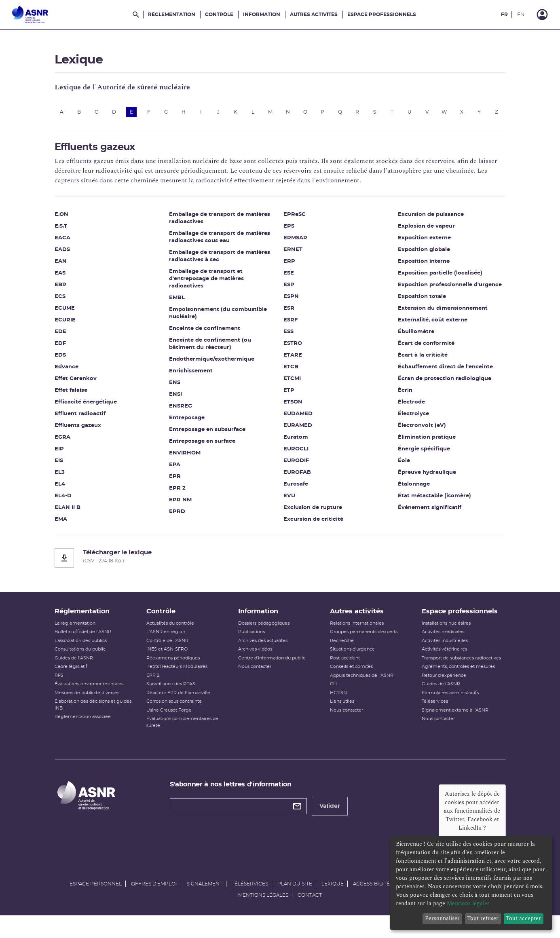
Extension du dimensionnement (443, 314)
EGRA (62, 443)
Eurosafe (296, 490)
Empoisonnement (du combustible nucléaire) (218, 319)
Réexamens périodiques (173, 675)
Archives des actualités (263, 658)
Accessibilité (371, 901)
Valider (330, 823)
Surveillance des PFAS (171, 701)
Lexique (333, 901)
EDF (60, 349)
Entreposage (187, 424)
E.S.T (61, 232)
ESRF (291, 326)
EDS (60, 361)
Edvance (67, 373)
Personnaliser (442, 918)
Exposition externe (424, 244)
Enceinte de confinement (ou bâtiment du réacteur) (210, 350)
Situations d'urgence (352, 666)
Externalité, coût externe (433, 326)
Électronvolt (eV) (422, 431)
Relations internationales (357, 640)
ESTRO (293, 349)
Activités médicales (443, 649)
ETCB (291, 373)
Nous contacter (255, 683)
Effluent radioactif (80, 419)
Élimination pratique (427, 443)
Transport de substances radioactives (461, 675)
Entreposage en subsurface (207, 435)
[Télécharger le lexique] (280, 564)
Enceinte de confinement (205, 334)
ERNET (293, 255)
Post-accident (345, 675)
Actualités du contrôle (170, 640)
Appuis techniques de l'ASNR (362, 692)
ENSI (175, 400)
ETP (289, 396)
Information (262, 15)
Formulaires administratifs (450, 710)
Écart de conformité (426, 349)
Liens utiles (342, 718)
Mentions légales (263, 912)
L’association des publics (81, 658)
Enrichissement (191, 377)
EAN (61, 267)
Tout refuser (483, 918)
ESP (289, 290)
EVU (289, 502)
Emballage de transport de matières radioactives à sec (220, 262)
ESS (288, 337)
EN (521, 15)
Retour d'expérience (444, 692)
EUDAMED (298, 419)
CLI (333, 701)
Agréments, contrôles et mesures (458, 683)
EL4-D (63, 502)
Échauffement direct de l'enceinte (445, 373)
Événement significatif (430, 513)
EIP (59, 455)
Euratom (296, 443)
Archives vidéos (255, 666)
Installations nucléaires (446, 640)
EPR (175, 482)
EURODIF (296, 466)
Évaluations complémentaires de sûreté (182, 739)
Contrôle (219, 15)
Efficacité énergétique (86, 408)
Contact (310, 912)
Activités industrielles (445, 658)
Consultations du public (80, 666)
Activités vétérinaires (444, 666)
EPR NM (180, 506)
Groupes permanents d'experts (364, 649)
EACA (62, 244)
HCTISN (338, 710)
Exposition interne (424, 267)
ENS (175, 388)
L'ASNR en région (166, 649)
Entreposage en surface (202, 447)
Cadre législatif (71, 683)
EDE (60, 337)
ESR (289, 314)
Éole (404, 466)
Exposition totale (422, 302)
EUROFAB (297, 478)
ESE (289, 279)
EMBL (177, 303)
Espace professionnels (382, 15)
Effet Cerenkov (76, 384)
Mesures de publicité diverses (87, 710)
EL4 (60, 490)
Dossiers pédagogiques (264, 640)
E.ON (61, 220)
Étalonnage (414, 490)
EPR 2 (177, 494)
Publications (251, 649)
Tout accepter (523, 918)
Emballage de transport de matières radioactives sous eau (220, 243)
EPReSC (295, 220)
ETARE (293, 361)
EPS (289, 232)
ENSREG (181, 412)
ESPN (291, 302)
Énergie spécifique (424, 455)
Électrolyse (413, 419)
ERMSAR (295, 244)
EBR (60, 290)
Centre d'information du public (272, 675)
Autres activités (314, 15)
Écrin (405, 396)
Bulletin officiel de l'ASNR (83, 649)
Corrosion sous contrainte (174, 718)
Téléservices (435, 718)
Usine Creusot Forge (169, 727)
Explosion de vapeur (426, 232)
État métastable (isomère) (434, 502)
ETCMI (292, 384)
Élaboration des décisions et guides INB (93, 722)
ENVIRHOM (185, 459)
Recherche (342, 658)
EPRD (177, 517)
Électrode (411, 408)
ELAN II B (68, 513)
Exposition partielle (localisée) (440, 279)
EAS (60, 279)
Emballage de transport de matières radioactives (220, 224)
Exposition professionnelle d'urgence (450, 290)
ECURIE (65, 326)
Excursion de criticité (313, 525)
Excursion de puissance (431, 220)
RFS (59, 692)
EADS (62, 255)
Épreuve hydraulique (427, 478)
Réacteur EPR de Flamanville (178, 710)
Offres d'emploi (154, 901)
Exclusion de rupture (313, 513)
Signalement (204, 901)
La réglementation (75, 640)
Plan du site (295, 901)
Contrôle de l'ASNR (167, 658)
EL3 (60, 478)
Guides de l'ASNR (74, 675)
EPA (175, 470)
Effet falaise (71, 396)
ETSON (293, 408)
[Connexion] (542, 15)
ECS (60, 302)
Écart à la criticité (423, 361)
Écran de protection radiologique (445, 384)
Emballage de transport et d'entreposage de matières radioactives (206, 284)
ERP (289, 267)
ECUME (65, 314)
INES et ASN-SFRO (167, 666)
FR (504, 15)
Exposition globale (424, 255)
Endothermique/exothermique (212, 365)
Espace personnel (96, 901)
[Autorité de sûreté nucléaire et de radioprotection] (30, 15)
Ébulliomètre (416, 337)
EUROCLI (296, 455)
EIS (59, 466)
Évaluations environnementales (89, 701)
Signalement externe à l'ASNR (455, 727)
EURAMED (298, 431)
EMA (61, 525)
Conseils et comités (351, 683)
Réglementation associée (83, 734)
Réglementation (172, 15)
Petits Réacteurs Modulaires (177, 683)
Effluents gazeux (78, 431)
